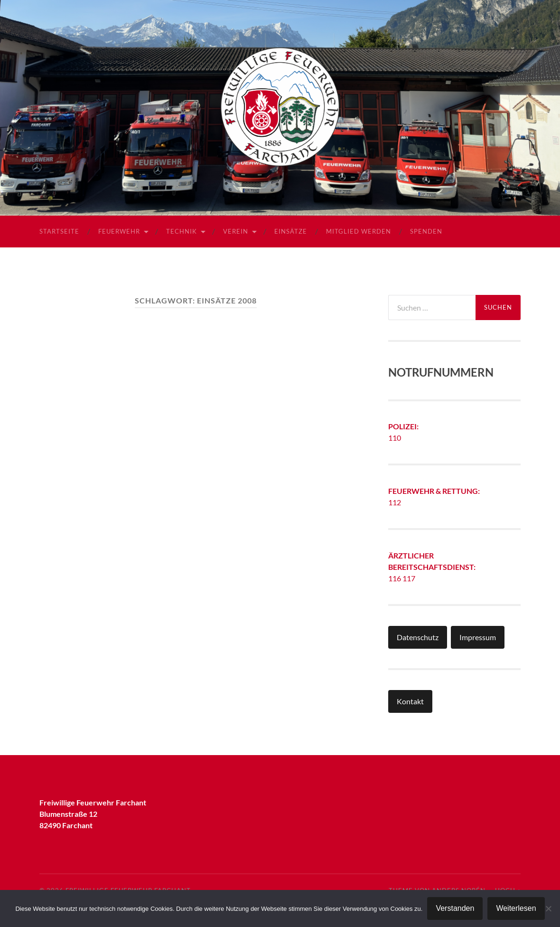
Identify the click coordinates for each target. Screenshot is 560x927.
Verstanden (455, 908)
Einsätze (291, 231)
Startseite (59, 231)
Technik (182, 231)
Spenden (426, 231)
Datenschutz (418, 637)
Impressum (478, 637)
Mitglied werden (359, 231)
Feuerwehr (119, 231)
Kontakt (410, 701)
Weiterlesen (516, 908)
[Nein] (548, 908)
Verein (236, 231)
